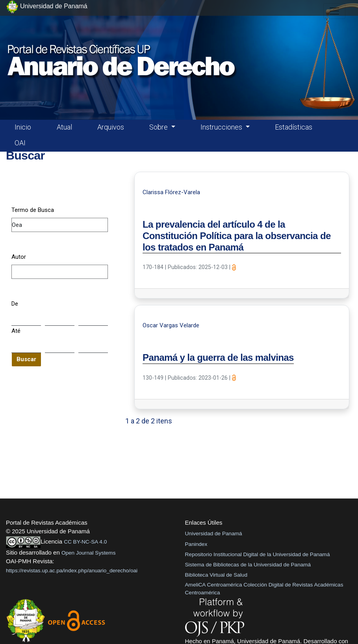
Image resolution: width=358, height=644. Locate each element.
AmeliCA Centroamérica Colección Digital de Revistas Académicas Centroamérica (264, 589)
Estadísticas (294, 127)
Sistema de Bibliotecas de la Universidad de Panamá (248, 565)
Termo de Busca (33, 210)
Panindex (196, 544)
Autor (19, 257)
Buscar (26, 359)
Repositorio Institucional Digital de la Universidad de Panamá (258, 554)
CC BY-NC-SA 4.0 (85, 542)
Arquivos (111, 127)
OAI (20, 143)
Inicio (23, 127)
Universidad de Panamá (214, 534)
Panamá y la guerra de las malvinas (218, 357)
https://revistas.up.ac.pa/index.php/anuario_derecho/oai (72, 571)
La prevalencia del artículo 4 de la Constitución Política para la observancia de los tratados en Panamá (237, 236)
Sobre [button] (159, 127)
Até (16, 331)
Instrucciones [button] (222, 127)
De (15, 304)
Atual (64, 127)
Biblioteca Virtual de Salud (216, 575)
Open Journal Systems (89, 553)
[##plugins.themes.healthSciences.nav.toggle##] (334, 11)
